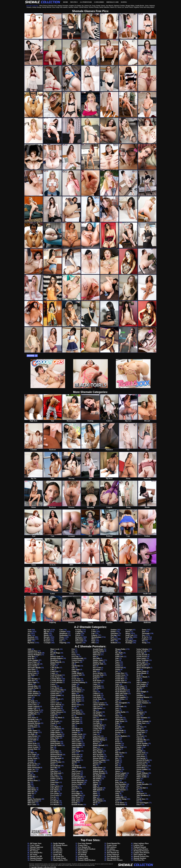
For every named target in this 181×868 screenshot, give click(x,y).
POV (112, 641)
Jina (73, 764)
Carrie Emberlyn (56, 682)
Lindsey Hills (97, 716)
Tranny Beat (58, 855)
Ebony (62, 637)
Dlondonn (54, 760)
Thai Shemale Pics (113, 856)
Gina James (76, 670)
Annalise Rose (32, 721)
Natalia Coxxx (120, 675)
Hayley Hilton (77, 690)
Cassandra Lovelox (57, 690)
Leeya (95, 692)
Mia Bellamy (97, 775)
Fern (73, 653)
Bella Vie (31, 793)
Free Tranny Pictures (141, 849)
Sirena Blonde (141, 673)
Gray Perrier (76, 681)
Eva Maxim (54, 801)
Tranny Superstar (113, 855)
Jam (73, 725)
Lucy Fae (96, 731)
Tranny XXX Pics (113, 851)
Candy (53, 673)
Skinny (128, 633)
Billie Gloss (31, 803)
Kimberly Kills (98, 664)
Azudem (30, 762)
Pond (117, 760)
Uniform (145, 639)
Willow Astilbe (141, 777)
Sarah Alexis (120, 803)
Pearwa (118, 745)
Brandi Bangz (55, 653)
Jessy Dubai (76, 760)
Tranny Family (83, 858)
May (94, 766)
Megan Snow (97, 769)
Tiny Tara (140, 727)
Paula (117, 740)
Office (93, 643)
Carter (53, 684)
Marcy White (97, 753)
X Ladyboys (111, 849)
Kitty (95, 671)
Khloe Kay (97, 655)
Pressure (118, 768)
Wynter (139, 782)
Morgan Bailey (120, 649)
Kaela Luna (76, 773)
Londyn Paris (98, 729)
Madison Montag (99, 740)
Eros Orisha (55, 793)
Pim (117, 751)
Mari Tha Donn (98, 756)
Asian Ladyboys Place (141, 843)
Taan (138, 705)
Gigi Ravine (76, 666)
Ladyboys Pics (83, 856)
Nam (117, 658)
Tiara (138, 716)
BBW (29, 641)
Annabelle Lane (33, 719)
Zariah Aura (141, 799)
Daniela (53, 740)
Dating (124, 2)
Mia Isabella (97, 777)
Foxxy (74, 655)
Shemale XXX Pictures (115, 860)
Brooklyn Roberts (57, 658)
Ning (117, 705)
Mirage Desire (98, 801)
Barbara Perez (33, 781)
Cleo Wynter (55, 721)
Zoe (138, 801)
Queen (117, 771)
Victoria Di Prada (143, 760)
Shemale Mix (58, 849)
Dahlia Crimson (56, 734)
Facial (62, 639)
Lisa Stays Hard (98, 719)
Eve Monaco (55, 805)
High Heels (79, 639)
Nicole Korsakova (121, 690)
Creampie (47, 643)
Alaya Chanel (32, 666)
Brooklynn (54, 660)
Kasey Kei (75, 788)
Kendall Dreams (77, 805)
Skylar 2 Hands (142, 677)
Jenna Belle (76, 740)
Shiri (138, 670)
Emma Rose (55, 782)
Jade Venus (76, 723)
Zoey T (139, 805)
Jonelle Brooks (77, 768)
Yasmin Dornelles (143, 784)
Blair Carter (32, 805)
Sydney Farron (142, 701)
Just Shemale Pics (36, 853)
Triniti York (141, 732)
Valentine (140, 742)
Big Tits (46, 632)
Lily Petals (97, 714)
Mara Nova (97, 749)
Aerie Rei (31, 658)
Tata (138, 710)
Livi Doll (96, 721)
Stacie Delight (141, 692)
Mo (94, 805)
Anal (29, 630)
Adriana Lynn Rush (34, 653)
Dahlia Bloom (55, 732)
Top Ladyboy (82, 853)
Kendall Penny (98, 649)
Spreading (129, 641)
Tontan (139, 729)
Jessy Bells (75, 758)
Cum (61, 630)
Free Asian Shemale (85, 843)
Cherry (53, 701)
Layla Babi (97, 686)
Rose (117, 781)
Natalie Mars (120, 679)
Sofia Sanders (141, 684)
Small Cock (129, 635)
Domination (64, 635)
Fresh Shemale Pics (113, 843)
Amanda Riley (33, 686)
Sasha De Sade (141, 651)
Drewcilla (54, 768)
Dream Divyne (55, 766)
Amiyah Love (32, 695)
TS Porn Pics (58, 853)
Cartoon (53, 686)
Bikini (46, 633)
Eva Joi (53, 797)
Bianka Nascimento (34, 799)
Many (95, 747)
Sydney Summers (142, 703)
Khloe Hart (97, 653)
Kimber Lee (97, 662)
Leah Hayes (97, 688)
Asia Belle (31, 734)
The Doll (139, 714)
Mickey (95, 782)
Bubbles (53, 664)
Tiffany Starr (141, 723)
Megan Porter (98, 768)
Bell (29, 784)
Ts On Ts (145, 637)
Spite (138, 690)
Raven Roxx (119, 779)
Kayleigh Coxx (77, 795)
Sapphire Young (121, 799)
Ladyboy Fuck (139, 845)
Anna (29, 716)
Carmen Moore (56, 679)
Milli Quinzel (97, 790)
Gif (73, 664)
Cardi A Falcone (56, 675)
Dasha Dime (55, 751)
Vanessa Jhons (141, 745)
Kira (95, 666)
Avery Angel (32, 755)
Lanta (95, 684)
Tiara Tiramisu (142, 718)
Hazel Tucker (76, 692)
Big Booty (31, 643)
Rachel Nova (120, 777)
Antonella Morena (34, 723)
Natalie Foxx (120, 677)
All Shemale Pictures (60, 845)
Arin (29, 729)
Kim (94, 657)
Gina (73, 668)
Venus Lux (140, 755)
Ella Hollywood (56, 773)
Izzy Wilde (75, 718)
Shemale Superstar (37, 847)
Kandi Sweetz (76, 779)
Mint (95, 797)
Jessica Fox (76, 755)
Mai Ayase (97, 742)
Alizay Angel (32, 682)
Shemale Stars (35, 849)
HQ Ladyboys (112, 847)
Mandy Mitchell (98, 745)
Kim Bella (96, 658)
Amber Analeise (33, 694)
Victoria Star (141, 764)
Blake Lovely (55, 649)
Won (138, 781)
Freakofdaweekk (77, 658)
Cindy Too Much (56, 718)
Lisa (94, 718)
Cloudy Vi (54, 723)
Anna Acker (32, 718)
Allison (30, 684)
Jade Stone (75, 721)
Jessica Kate (76, 756)
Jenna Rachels (77, 745)
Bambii (30, 779)
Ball (29, 773)
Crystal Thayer (56, 729)
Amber (30, 690)
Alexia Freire (32, 673)
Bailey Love (32, 771)
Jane (73, 727)
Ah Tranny (34, 855)
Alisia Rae (31, 681)
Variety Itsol (141, 753)
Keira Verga (76, 797)
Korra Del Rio (98, 673)
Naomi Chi (119, 668)
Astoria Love (32, 738)
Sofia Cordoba (141, 682)
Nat (116, 671)
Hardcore (79, 637)
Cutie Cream (55, 731)
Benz (29, 797)
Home (66, 2)
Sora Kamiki (141, 686)
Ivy (73, 716)
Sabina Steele (120, 788)
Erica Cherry (55, 786)
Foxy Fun (75, 657)
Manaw (96, 744)
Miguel (95, 784)
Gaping (78, 633)
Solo (127, 639)
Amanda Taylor (33, 688)
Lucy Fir (96, 732)
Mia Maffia (97, 779)
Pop (117, 764)
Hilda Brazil (76, 695)
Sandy (117, 795)
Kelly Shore (76, 801)
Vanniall (139, 751)
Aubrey (30, 742)
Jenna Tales (76, 747)
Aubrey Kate (32, 744)
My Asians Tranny (60, 858)
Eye (73, 651)
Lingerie (94, 635)
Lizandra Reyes (98, 725)
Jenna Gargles (77, 744)
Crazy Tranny (35, 845)
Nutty (117, 716)
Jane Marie (76, 729)
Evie (73, 649)
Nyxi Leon (119, 718)
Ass (29, 633)
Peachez (118, 744)
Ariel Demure (32, 727)
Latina (94, 632)
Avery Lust (31, 756)
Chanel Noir (55, 694)
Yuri (138, 797)
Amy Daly (31, 701)
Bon (52, 651)
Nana (117, 660)
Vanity (139, 749)
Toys (143, 635)
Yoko (138, 792)
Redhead (114, 643)
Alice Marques (33, 679)
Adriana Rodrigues (34, 655)
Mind (95, 793)
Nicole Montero (121, 692)
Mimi (95, 792)
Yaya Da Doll (141, 788)
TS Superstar (58, 851)
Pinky (117, 755)
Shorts (128, 632)
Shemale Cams (112, 2)
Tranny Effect (83, 845)
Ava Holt (31, 753)
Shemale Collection (43, 867)
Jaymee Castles (77, 738)
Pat (116, 734)
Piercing (114, 635)
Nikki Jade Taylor (121, 694)
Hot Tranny (57, 847)
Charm (53, 697)
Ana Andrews (32, 703)
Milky (95, 786)
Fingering (63, 643)
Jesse (73, 753)
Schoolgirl (129, 630)
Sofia (138, 681)
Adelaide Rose (32, 651)
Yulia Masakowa (142, 795)
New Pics (74, 2)
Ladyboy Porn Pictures (142, 853)
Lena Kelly (97, 695)
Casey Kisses (55, 688)
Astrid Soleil (32, 740)
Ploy (117, 758)
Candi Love (54, 671)
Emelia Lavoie (55, 779)
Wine (138, 779)
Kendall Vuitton (98, 651)
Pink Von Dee (120, 753)
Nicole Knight (120, 688)
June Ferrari (76, 771)
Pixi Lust (118, 756)
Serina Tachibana (143, 660)
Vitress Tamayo (142, 766)
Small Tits (129, 637)
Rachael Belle (120, 775)
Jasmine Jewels (77, 734)
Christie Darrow (56, 710)
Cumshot (63, 632)
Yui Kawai (140, 793)
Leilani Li (96, 694)
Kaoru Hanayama (78, 781)
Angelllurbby (32, 714)
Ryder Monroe (120, 786)
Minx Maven (97, 799)
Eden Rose (54, 771)
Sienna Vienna (141, 671)
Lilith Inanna (98, 708)
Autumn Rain (32, 749)
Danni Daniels (55, 744)
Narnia (118, 670)
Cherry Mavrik (56, 705)
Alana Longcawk (33, 664)
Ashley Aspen (32, 731)
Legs (93, 633)
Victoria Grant (142, 762)
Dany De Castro (56, 745)
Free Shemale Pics (84, 847)
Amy (29, 699)
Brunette (47, 641)
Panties (113, 632)
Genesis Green (77, 660)
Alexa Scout (32, 671)
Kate (73, 790)
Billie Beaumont (33, 801)
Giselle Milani (77, 673)
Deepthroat (63, 633)
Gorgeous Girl (77, 675)
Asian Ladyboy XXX (60, 860)
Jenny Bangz (76, 751)
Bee (29, 782)
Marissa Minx (98, 762)
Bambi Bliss (32, 777)
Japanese (78, 643)
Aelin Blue (31, 657)
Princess (118, 769)
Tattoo (144, 630)
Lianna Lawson (98, 703)
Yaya (138, 786)
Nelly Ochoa (119, 686)
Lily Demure (97, 712)
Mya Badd (119, 653)
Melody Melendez (99, 773)
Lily (94, 710)
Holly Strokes (76, 701)
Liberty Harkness (99, 705)
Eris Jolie (54, 792)
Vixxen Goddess (142, 769)
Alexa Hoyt (31, 670)
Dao (52, 747)
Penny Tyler (119, 747)
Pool (112, 637)
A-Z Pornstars (86, 2)
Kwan (95, 679)
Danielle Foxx (55, 742)
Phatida (118, 749)
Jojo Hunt (75, 766)
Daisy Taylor (55, 738)
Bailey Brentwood (34, 768)
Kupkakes (96, 677)
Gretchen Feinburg (78, 682)
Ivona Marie (76, 712)
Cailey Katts (55, 668)
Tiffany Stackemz (143, 721)
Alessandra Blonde (34, 668)
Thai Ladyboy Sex (140, 855)
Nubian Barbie (120, 712)
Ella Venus (54, 775)
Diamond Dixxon (56, 755)
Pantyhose (114, 633)
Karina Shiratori (78, 782)
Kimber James (98, 660)
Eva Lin (53, 799)
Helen (74, 694)
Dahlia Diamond (56, 736)
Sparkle (139, 688)
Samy (117, 793)
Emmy (53, 784)
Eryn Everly (55, 795)
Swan (138, 699)
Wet (143, 641)
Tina (138, 725)
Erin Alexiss (55, 790)
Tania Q (139, 707)
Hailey (74, 686)
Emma (53, 781)
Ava (29, 751)
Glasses (78, 635)
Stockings (129, 643)
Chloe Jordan (55, 707)
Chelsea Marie (55, 699)
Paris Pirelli (119, 731)
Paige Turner (120, 721)
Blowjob (47, 637)
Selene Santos (141, 658)
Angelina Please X (34, 710)
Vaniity (139, 747)
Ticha (138, 719)
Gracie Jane (76, 679)
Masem (95, 764)
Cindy (53, 716)
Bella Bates (31, 788)
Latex (93, 630)
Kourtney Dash (98, 675)
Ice (73, 708)
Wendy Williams (142, 773)
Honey (74, 703)
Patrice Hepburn (121, 736)
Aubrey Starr (32, 745)
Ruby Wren (119, 782)
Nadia (117, 655)
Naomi (118, 666)
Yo (137, 790)
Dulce (52, 769)
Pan (117, 725)
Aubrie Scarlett (33, 747)
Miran (95, 803)
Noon (117, 710)
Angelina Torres (33, 712)
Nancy (117, 662)
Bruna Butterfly (56, 662)
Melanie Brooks (98, 771)
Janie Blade (76, 731)
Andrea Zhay (32, 705)
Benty (30, 795)
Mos (117, 651)
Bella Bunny (32, 790)
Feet (61, 641)
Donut (53, 764)
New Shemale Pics (113, 858)
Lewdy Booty (97, 699)
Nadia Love (119, 657)
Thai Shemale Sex (113, 853)
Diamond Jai (55, 756)
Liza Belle (96, 723)
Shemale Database (36, 858)
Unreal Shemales (36, 860)
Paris (117, 729)
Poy (117, 766)
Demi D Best (55, 753)
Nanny (118, 664)
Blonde (46, 635)
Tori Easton (140, 731)
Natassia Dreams (121, 682)
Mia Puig (96, 781)
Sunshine (140, 695)
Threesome (146, 633)
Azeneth (30, 760)
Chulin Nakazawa (57, 712)
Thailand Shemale (140, 847)
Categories (99, 2)
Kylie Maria (97, 681)
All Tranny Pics (58, 856)
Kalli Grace (76, 775)
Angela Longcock (34, 707)
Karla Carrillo (77, 784)
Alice (29, 677)
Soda (138, 679)
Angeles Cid (32, 708)
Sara (117, 801)
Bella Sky (31, 792)
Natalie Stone (120, 681)
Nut (117, 714)
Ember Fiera (55, 777)
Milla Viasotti (98, 788)
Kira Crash (97, 668)
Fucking (78, 630)
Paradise (118, 727)
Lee (94, 690)
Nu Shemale (82, 855)
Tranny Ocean (112, 845)
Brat (52, 655)
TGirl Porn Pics (139, 860)
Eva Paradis (55, 803)
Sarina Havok (120, 805)
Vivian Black (141, 768)
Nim (117, 701)
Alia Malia (31, 675)
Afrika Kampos (33, 660)
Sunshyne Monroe (143, 697)
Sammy (118, 792)
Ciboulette (54, 714)
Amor (30, 697)
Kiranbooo (97, 670)
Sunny (139, 694)
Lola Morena (97, 727)
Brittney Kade (55, 657)
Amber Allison (33, 692)
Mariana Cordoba (99, 760)
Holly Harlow (76, 697)
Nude (93, 641)
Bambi (30, 775)
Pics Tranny (34, 851)
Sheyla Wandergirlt (143, 668)
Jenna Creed (76, 742)
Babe (29, 635)
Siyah (138, 675)
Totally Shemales (59, 843)
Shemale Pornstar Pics (141, 856)
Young (144, 643)
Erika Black (55, 788)
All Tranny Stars (36, 843)
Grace (74, 677)
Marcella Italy (98, 751)
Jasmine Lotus (77, 736)
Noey (117, 708)
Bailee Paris (32, 766)
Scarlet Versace (142, 657)
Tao (138, 708)
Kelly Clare (76, 799)
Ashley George (33, 732)
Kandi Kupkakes (78, 777)
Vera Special (141, 758)
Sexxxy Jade (141, 662)
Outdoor (114, 630)
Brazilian (47, 639)
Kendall (74, 803)
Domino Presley (56, 762)
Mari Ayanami (98, 755)
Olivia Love (119, 719)
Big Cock (47, 630)
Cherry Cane (55, 703)
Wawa (139, 771)
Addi (29, 649)
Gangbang (79, 632)
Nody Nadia (119, 707)
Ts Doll (139, 734)
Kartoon (75, 786)
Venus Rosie (141, 756)
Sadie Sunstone (120, 790)
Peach (117, 742)
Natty (117, 684)
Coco (52, 725)
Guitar (74, 684)
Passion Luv (119, 732)
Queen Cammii (120, 773)
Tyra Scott (140, 736)
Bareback (31, 637)
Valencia (139, 738)
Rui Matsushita (121, 784)
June (73, 769)
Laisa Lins (97, 682)
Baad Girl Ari (32, 764)
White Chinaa (141, 775)
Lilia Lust (96, 707)
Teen (143, 632)
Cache (53, 666)
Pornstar (114, 639)
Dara (52, 749)
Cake (52, 670)
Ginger (74, 671)
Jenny (74, 749)
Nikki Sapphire (120, 697)
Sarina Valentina (142, 649)
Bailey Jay (31, 769)
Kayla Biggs (76, 793)
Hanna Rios (76, 688)
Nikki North (119, 695)
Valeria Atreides (142, 744)
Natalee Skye (120, 673)
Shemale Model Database (87, 849)
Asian (30, 632)
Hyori (74, 707)
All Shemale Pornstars (141, 851)
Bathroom (31, 639)
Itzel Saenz (75, 710)
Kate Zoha (75, 792)
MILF (93, 639)
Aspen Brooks (32, 736)
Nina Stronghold (121, 703)
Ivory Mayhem (77, 714)
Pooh (117, 762)
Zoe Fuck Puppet (142, 803)
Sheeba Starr (141, 666)
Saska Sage (140, 653)
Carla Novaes (55, 677)
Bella (29, 786)
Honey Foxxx (76, 705)
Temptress (140, 712)
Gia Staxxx (75, 662)
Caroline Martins (56, 681)
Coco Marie (54, 727)
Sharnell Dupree (142, 664)
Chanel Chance (56, 692)
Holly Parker (76, 699)
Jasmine (75, 732)
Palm (117, 723)
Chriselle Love (55, 708)
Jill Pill (74, 762)
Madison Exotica (99, 738)
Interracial (79, 641)
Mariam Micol (98, 758)
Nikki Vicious (120, 699)
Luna (95, 734)
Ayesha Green (32, 758)
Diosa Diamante (56, 758)
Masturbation (96, 637)
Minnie (95, 795)
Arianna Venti (32, 725)
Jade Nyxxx (76, 719)
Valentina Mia (141, 740)
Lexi (94, 701)
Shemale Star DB (36, 856)
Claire (53, 719)
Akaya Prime (32, 662)
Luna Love (97, 736)
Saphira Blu (119, 797)
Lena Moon (97, 697)
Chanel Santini (56, 695)
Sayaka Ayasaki (142, 655)
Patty (117, 738)
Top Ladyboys (83, 851)
